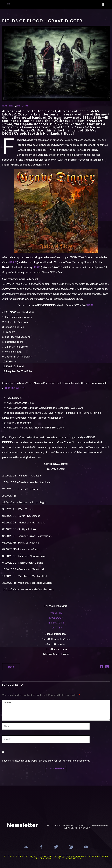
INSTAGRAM (56, 622)
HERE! (13, 262)
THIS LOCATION (15, 388)
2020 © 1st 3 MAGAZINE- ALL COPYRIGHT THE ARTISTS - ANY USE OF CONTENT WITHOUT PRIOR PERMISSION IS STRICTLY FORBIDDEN (56, 857)
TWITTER (56, 627)
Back (11, 667)
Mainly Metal (23, 106)
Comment (56, 710)
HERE (90, 305)
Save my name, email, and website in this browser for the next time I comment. (46, 761)
